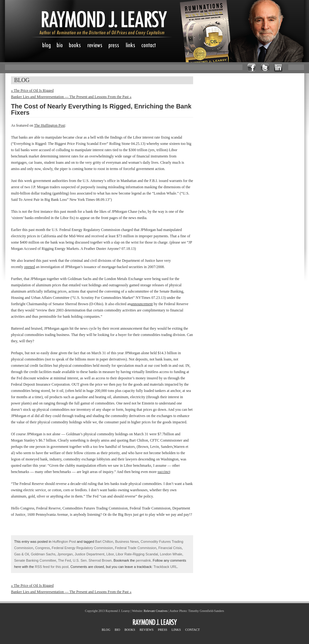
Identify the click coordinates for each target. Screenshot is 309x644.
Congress (43, 548)
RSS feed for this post (52, 567)
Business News (127, 542)
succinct (164, 472)
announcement (142, 304)
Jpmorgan (65, 554)
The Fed (65, 560)
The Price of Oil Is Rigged (32, 91)
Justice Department (90, 554)
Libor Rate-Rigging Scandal (137, 554)
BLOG (106, 630)
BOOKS (130, 630)
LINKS (176, 630)
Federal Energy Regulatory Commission (82, 548)
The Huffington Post (49, 125)
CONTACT (192, 630)
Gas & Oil (22, 554)
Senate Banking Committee (35, 560)
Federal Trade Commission (136, 548)
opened (30, 267)
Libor (110, 554)
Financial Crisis (170, 548)
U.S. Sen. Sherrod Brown (92, 560)
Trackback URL (165, 567)
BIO (117, 630)
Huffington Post (64, 542)
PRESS (163, 630)
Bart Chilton (104, 542)
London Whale (171, 554)
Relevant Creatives (156, 611)
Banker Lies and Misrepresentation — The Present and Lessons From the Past (71, 97)
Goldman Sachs (43, 554)
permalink (144, 560)
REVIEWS (146, 630)
